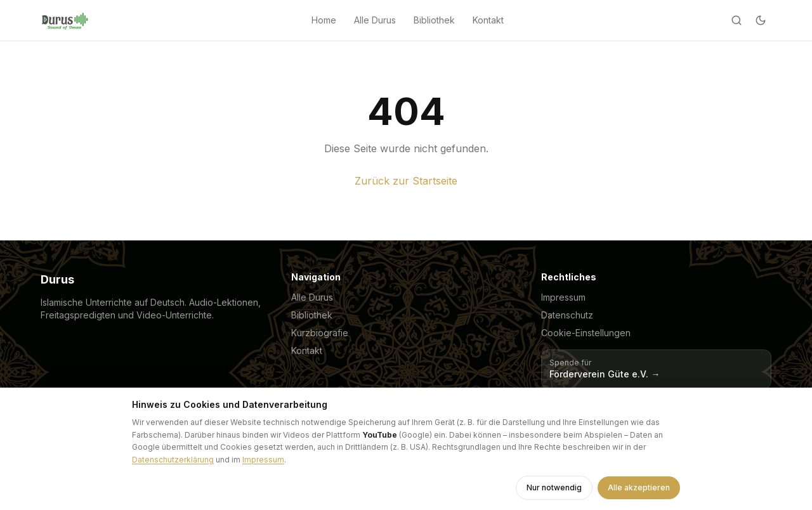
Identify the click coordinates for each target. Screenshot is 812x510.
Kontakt (488, 20)
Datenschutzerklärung (173, 460)
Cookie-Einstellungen (586, 333)
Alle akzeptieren (639, 487)
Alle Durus (375, 20)
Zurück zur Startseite (406, 181)
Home (324, 20)
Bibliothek (434, 20)
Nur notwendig (554, 487)
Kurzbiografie (320, 333)
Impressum (563, 297)
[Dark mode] (761, 20)
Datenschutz (567, 315)
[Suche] (737, 20)
